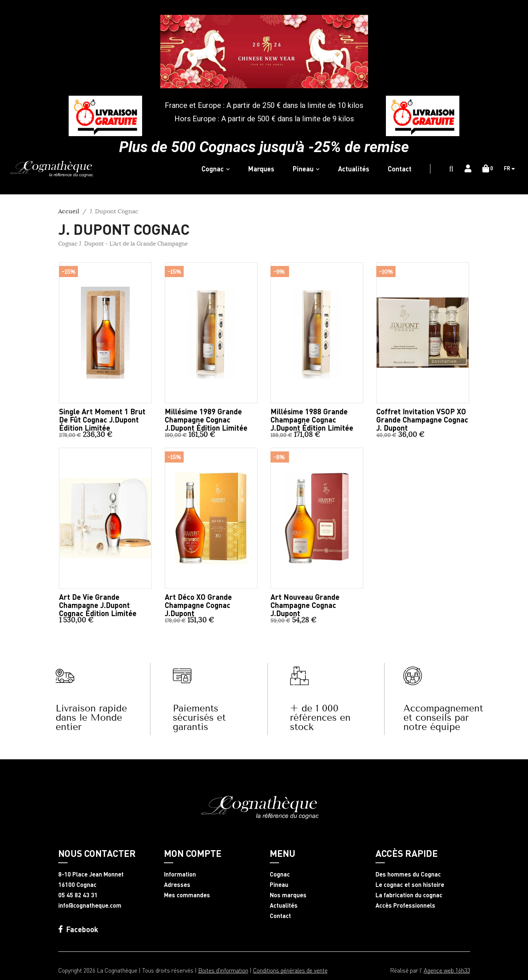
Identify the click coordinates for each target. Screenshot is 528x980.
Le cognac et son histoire (410, 885)
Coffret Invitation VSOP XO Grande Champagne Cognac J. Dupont (422, 420)
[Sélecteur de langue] (512, 169)
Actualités (284, 905)
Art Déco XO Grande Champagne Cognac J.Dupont (198, 605)
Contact (280, 916)
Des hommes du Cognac (408, 874)
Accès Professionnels (405, 905)
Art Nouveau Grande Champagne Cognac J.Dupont (305, 605)
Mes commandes (187, 895)
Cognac (280, 874)
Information (180, 874)
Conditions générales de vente (290, 970)
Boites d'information (223, 970)
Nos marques (288, 895)
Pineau (279, 885)
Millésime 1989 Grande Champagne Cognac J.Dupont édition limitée (206, 420)
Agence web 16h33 (447, 970)
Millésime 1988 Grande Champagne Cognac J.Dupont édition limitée (312, 420)
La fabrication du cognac (409, 895)
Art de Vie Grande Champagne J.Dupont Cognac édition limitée (98, 605)
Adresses (177, 885)
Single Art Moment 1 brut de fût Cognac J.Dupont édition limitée (102, 420)
